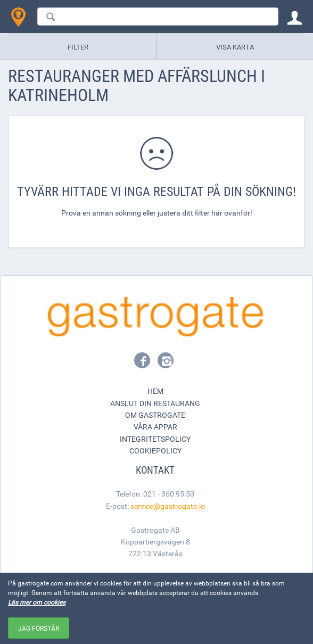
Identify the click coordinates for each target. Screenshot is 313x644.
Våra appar (155, 427)
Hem (155, 391)
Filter (78, 47)
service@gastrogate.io (168, 506)
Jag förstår (39, 628)
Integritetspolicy (155, 439)
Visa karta (235, 47)
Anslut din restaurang (155, 403)
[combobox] (158, 16)
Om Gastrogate (155, 415)
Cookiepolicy (155, 451)
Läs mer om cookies (37, 602)
